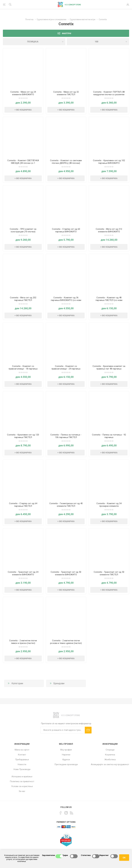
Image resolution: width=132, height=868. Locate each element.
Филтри (67, 33)
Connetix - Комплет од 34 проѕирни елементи (109, 505)
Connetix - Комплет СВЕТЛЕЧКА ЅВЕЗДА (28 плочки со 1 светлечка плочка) (23, 163)
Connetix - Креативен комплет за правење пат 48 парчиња (109, 367)
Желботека (110, 760)
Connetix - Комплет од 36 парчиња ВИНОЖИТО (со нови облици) (66, 300)
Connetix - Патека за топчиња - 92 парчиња (109, 436)
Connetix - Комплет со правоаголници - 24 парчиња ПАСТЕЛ (66, 369)
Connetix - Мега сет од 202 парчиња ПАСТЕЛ (23, 299)
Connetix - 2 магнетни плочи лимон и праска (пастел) (23, 642)
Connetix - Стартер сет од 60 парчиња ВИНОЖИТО (66, 230)
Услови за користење (22, 786)
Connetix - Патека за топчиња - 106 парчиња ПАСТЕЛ (66, 436)
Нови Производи (22, 769)
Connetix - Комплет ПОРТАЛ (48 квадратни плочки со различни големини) (109, 94)
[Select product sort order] (34, 42)
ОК (124, 858)
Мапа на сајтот (22, 750)
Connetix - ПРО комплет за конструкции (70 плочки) (23, 230)
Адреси (66, 760)
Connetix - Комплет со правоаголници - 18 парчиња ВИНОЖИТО (23, 369)
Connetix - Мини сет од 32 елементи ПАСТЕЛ (66, 93)
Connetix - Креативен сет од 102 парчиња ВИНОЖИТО (109, 162)
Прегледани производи (66, 764)
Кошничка (110, 755)
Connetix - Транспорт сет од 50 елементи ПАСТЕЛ (109, 573)
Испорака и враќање (22, 777)
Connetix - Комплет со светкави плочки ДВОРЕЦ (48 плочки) (66, 162)
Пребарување (22, 760)
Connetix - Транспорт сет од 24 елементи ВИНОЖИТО (23, 573)
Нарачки (66, 755)
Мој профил (66, 750)
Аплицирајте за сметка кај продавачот (110, 764)
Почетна (29, 19)
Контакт (22, 755)
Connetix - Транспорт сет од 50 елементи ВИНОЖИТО (66, 573)
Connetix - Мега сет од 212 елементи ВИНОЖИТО (109, 230)
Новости (22, 764)
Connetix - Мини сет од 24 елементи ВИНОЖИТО (23, 93)
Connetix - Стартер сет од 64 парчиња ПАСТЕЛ (23, 505)
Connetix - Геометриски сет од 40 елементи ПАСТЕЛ (66, 505)
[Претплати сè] (63, 730)
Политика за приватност (22, 781)
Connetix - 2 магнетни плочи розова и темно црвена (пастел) (66, 642)
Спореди (110, 750)
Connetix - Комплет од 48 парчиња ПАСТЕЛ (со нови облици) (109, 300)
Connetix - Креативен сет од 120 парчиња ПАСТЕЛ (23, 436)
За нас (22, 791)
